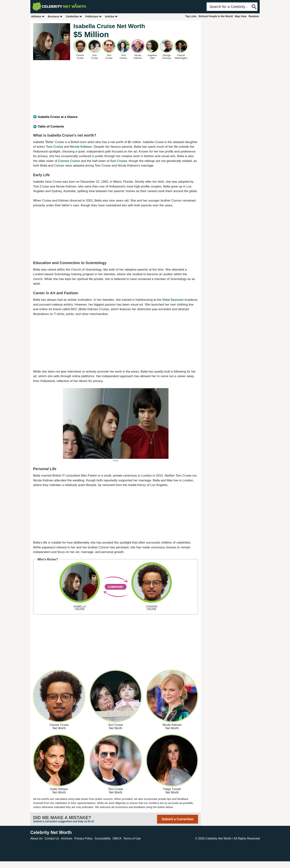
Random (254, 16)
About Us (36, 838)
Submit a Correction (178, 819)
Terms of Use (132, 838)
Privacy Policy (84, 838)
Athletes (38, 16)
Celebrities (74, 16)
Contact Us (52, 838)
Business (55, 16)
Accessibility (103, 838)
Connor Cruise (69, 161)
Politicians (94, 16)
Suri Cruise (119, 161)
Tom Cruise (55, 147)
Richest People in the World (216, 16)
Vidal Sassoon (173, 300)
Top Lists (191, 16)
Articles (111, 16)
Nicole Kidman (81, 147)
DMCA (117, 838)
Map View (241, 16)
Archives (67, 838)
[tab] (116, 117)
